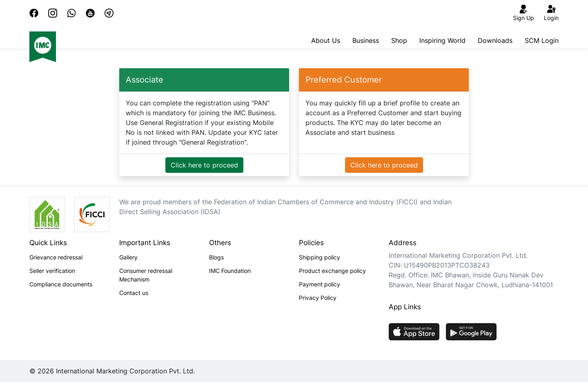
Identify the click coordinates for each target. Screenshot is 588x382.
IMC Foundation (230, 271)
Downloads (495, 40)
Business (366, 40)
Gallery (128, 257)
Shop (399, 40)
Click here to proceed (204, 165)
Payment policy (320, 284)
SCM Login (542, 40)
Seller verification (52, 271)
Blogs (216, 257)
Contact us (134, 293)
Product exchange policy (332, 271)
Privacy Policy (318, 298)
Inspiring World (442, 40)
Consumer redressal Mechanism (146, 275)
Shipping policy (320, 257)
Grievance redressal (56, 257)
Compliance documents (61, 284)
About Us (326, 40)
